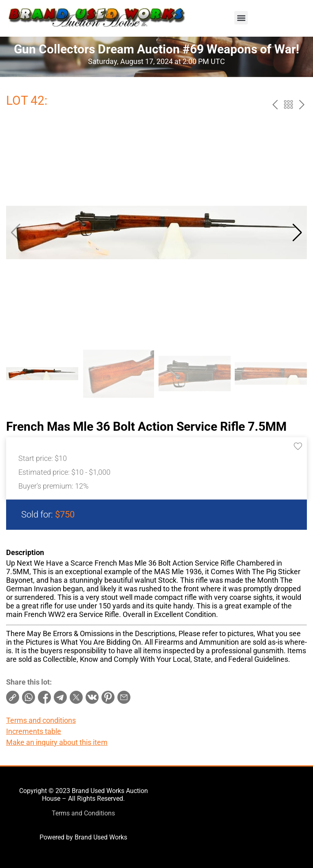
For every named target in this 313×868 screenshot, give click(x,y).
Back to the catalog (288, 105)
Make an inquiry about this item (57, 742)
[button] (241, 18)
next (302, 105)
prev (275, 105)
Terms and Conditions (83, 813)
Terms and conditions (41, 720)
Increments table (34, 731)
